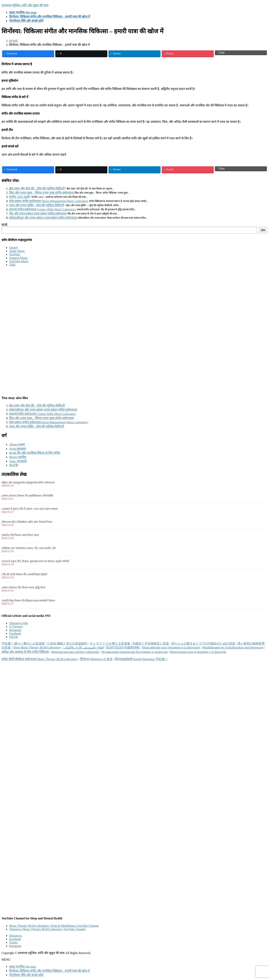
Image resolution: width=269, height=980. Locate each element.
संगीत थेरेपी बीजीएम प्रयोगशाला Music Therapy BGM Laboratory (40, 659)
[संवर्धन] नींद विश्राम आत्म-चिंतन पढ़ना (20, 535)
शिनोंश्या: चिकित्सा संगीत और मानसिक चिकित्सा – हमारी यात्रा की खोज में (49, 971)
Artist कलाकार (18, 449)
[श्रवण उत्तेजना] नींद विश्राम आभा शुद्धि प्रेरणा (24, 588)
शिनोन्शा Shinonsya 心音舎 (96, 659)
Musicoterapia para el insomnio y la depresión (198, 652)
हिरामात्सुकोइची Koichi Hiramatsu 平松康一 (141, 659)
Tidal (12, 265)
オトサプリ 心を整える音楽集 (110, 643)
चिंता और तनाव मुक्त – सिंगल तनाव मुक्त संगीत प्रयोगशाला (42, 193)
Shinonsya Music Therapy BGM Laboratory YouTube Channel (47, 929)
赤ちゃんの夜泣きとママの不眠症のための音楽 (203, 643)
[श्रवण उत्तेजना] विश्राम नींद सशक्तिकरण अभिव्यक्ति (27, 496)
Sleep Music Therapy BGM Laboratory (37, 647)
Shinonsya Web (19, 623)
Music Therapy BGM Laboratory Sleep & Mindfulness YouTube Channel (54, 926)
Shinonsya (15, 936)
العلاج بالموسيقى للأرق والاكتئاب (83, 647)
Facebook (15, 633)
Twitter (13, 942)
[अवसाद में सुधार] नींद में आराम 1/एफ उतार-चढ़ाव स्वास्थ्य (30, 509)
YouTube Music (19, 261)
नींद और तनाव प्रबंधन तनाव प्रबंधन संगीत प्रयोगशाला (38, 214)
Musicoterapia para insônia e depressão (75, 652)
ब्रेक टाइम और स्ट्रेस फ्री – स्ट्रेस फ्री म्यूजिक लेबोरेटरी (37, 188)
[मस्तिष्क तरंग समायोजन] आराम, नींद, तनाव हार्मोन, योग (29, 548)
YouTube (15, 254)
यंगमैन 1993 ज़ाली (19, 197)
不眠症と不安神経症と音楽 (151, 643)
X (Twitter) (16, 627)
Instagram (15, 630)
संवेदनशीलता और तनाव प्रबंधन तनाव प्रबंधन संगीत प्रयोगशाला (43, 218)
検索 (5, 225)
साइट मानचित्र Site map (23, 967)
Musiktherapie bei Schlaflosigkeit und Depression (233, 647)
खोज (263, 230)
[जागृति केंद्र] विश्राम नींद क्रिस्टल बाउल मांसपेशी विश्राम (28, 601)
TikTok (13, 637)
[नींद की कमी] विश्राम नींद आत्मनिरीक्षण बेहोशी (24, 574)
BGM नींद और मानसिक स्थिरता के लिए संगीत (35, 453)
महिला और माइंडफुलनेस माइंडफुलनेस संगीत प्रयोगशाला (28, 483)
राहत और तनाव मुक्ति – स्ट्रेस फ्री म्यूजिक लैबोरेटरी (37, 205)
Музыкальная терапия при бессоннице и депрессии (134, 652)
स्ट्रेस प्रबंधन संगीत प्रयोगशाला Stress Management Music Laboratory (49, 201)
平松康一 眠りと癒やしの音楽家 (23, 643)
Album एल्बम (17, 444)
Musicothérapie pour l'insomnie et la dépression (171, 647)
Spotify (14, 248)
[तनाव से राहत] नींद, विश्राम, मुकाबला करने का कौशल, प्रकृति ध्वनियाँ (35, 561)
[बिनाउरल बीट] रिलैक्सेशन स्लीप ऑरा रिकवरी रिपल (27, 522)
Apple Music (17, 251)
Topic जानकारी (18, 461)
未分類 (14, 465)
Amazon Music (18, 258)
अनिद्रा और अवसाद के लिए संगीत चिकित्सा (25, 652)
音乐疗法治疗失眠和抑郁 (123, 647)
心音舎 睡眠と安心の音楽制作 (67, 643)
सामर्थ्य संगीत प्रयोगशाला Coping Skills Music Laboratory (43, 209)
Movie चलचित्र (18, 457)
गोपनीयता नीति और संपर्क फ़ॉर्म (26, 975)
